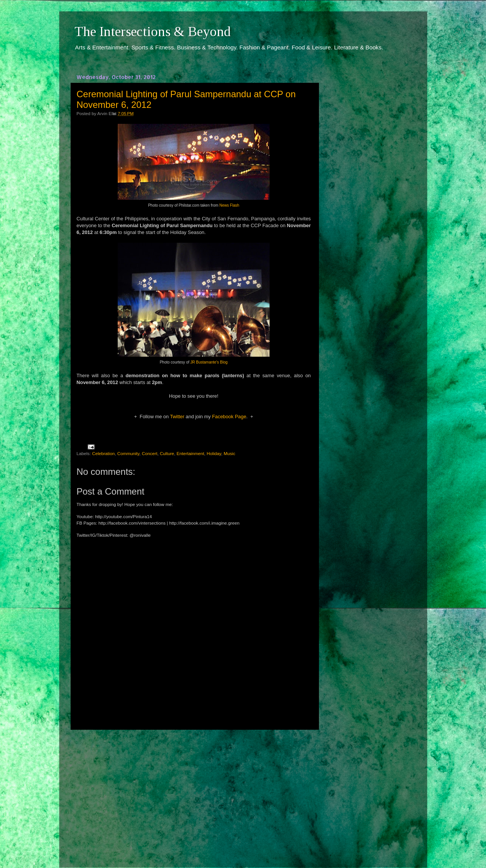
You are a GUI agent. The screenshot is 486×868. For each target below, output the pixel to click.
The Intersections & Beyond (153, 32)
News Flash (229, 205)
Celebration (103, 453)
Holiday (214, 453)
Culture (167, 453)
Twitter (177, 417)
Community (128, 453)
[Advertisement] (194, 792)
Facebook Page (229, 417)
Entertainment (190, 453)
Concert (149, 453)
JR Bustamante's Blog (209, 362)
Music (230, 453)
